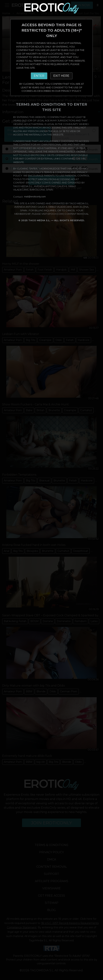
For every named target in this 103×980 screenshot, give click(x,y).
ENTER (39, 76)
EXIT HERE (61, 76)
